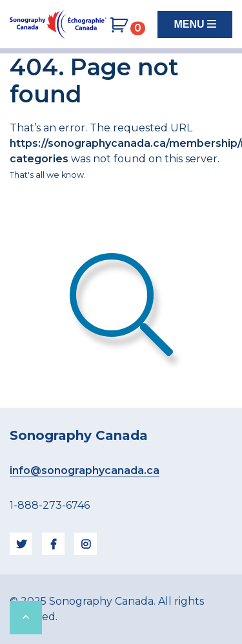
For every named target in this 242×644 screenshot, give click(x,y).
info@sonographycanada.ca (85, 470)
